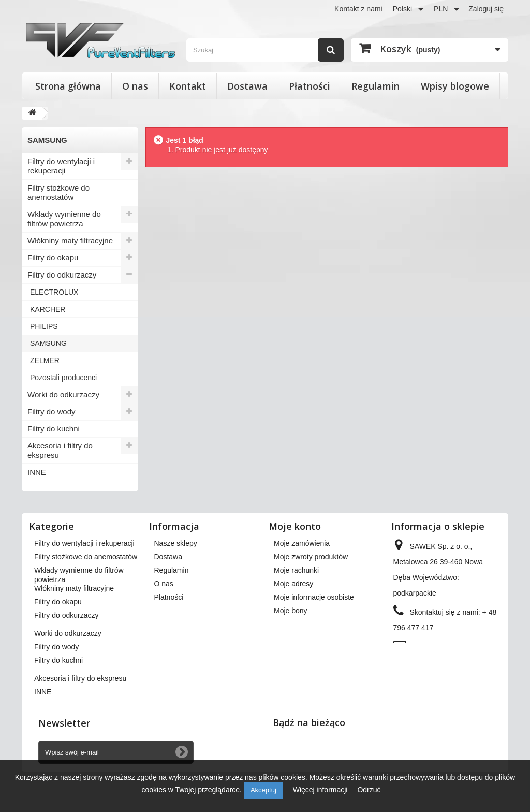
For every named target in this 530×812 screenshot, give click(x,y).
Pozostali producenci (63, 378)
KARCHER (48, 309)
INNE (37, 472)
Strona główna (68, 86)
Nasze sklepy (176, 543)
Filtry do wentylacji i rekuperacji (61, 166)
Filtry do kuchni (54, 429)
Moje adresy (293, 584)
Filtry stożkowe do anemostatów (58, 192)
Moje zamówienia (302, 543)
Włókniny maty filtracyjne (70, 241)
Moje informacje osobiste (314, 597)
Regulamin (376, 86)
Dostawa (247, 86)
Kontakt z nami (358, 9)
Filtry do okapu (53, 258)
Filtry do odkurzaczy (62, 275)
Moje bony (291, 611)
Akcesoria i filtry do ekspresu (60, 450)
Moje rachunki (296, 570)
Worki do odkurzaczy (63, 394)
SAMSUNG (48, 343)
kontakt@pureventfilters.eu (437, 662)
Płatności (310, 86)
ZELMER (45, 360)
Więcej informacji (321, 790)
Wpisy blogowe (455, 86)
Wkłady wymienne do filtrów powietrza (64, 219)
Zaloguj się (486, 9)
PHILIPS (44, 326)
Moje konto (295, 526)
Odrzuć (369, 790)
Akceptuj (263, 790)
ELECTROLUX (54, 292)
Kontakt (188, 86)
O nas (135, 86)
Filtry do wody (51, 411)
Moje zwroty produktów (311, 557)
